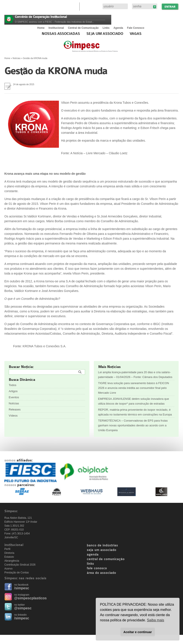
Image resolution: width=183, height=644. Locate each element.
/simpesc (22, 588)
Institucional (56, 28)
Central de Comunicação (83, 28)
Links (106, 28)
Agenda (118, 28)
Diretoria (9, 553)
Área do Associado (92, 6)
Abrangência (12, 561)
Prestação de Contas (17, 573)
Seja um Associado (105, 34)
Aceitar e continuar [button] (138, 632)
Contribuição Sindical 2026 (20, 565)
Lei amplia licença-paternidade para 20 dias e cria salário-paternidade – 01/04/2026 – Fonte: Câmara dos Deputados (135, 375)
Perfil (7, 549)
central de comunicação (106, 559)
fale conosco (97, 568)
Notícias (17, 58)
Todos (13, 385)
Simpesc (101, 48)
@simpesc (23, 608)
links (90, 564)
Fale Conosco (136, 28)
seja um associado (102, 550)
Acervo (8, 569)
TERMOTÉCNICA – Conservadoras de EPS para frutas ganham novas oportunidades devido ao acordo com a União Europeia (133, 425)
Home (41, 28)
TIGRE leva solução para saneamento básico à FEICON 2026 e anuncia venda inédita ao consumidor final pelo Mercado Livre (134, 388)
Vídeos (13, 416)
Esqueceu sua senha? (155, 7)
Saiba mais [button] (155, 620)
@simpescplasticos (30, 598)
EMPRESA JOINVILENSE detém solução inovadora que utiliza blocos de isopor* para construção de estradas (134, 401)
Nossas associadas (61, 34)
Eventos (14, 397)
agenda (93, 555)
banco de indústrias (102, 546)
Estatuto (9, 557)
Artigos (13, 391)
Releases (15, 409)
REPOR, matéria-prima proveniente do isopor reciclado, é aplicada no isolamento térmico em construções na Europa (135, 412)
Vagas (135, 34)
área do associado (101, 573)
